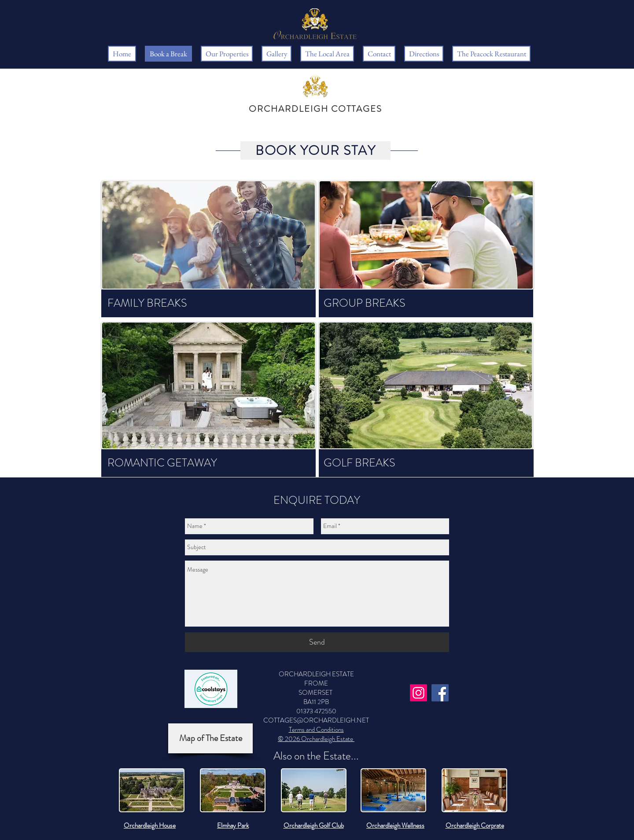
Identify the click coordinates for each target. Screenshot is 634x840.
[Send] (317, 642)
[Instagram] (418, 693)
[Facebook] (440, 693)
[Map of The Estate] (210, 738)
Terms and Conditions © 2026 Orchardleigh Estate (316, 734)
